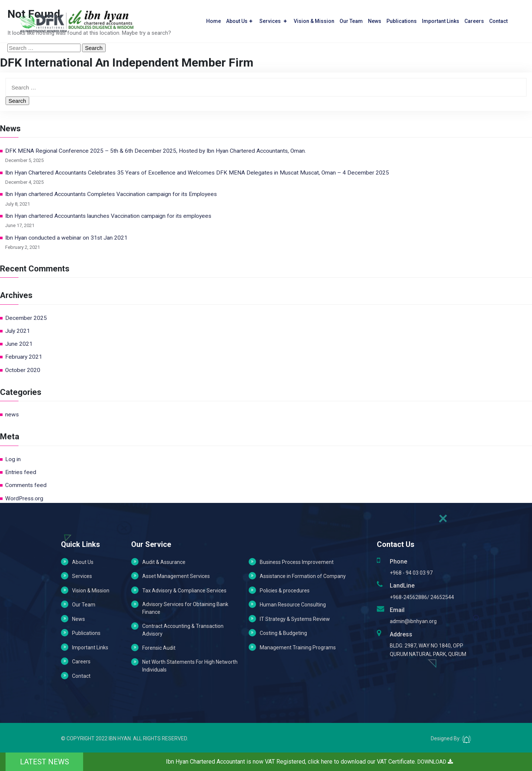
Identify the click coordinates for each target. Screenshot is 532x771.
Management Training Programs (298, 647)
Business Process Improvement (297, 562)
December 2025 (26, 318)
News (375, 19)
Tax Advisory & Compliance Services (184, 591)
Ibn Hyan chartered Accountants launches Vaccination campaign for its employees (108, 216)
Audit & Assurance (164, 562)
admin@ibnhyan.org (413, 621)
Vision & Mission (314, 19)
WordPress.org (24, 498)
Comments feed (26, 485)
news (12, 415)
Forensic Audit (159, 648)
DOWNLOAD (435, 762)
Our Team (351, 19)
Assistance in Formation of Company (303, 576)
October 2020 (23, 370)
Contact (498, 19)
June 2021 (19, 344)
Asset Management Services (176, 576)
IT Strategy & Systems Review (295, 619)
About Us (239, 19)
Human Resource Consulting (293, 605)
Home (214, 19)
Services (273, 19)
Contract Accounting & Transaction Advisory (183, 630)
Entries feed (21, 472)
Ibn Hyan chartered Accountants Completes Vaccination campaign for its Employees (111, 194)
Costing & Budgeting (283, 633)
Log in (13, 459)
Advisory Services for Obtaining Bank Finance (185, 608)
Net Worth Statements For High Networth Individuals (190, 666)
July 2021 (18, 331)
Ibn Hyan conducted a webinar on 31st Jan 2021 (66, 238)
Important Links (441, 19)
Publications (402, 19)
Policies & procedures (285, 591)
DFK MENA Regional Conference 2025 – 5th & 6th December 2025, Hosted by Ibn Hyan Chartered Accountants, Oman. (156, 151)
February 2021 (24, 357)
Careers (474, 19)
